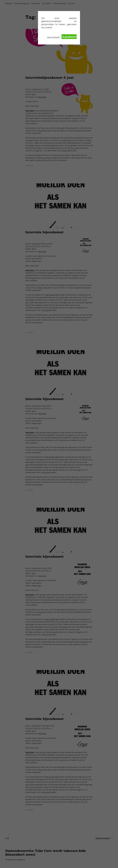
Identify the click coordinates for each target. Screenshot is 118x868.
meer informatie (53, 37)
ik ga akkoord (69, 37)
